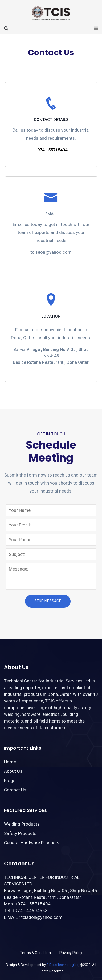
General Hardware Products (32, 843)
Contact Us (15, 790)
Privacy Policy (71, 953)
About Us (13, 771)
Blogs (10, 780)
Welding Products (22, 824)
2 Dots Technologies (62, 965)
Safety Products (20, 833)
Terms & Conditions (36, 953)
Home (10, 762)
